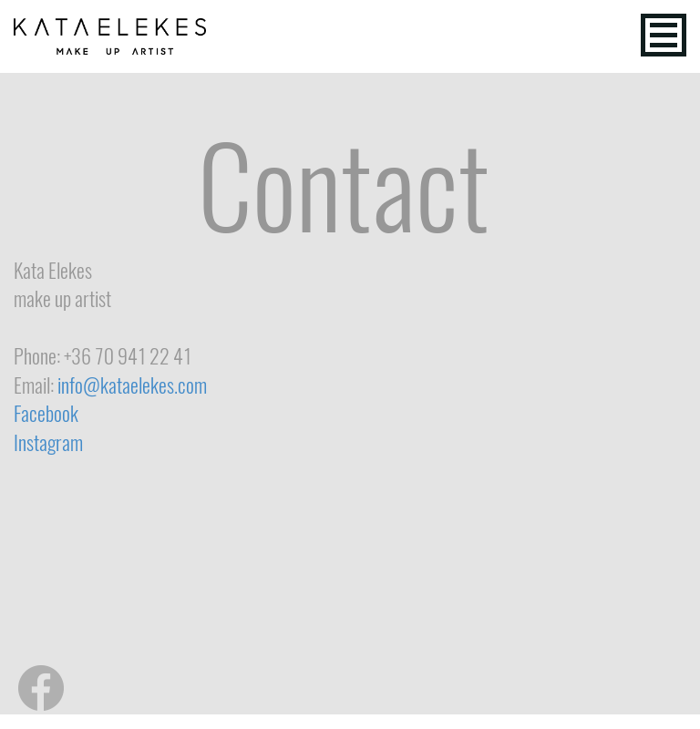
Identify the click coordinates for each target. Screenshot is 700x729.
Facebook (46, 414)
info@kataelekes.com (132, 385)
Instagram (48, 443)
